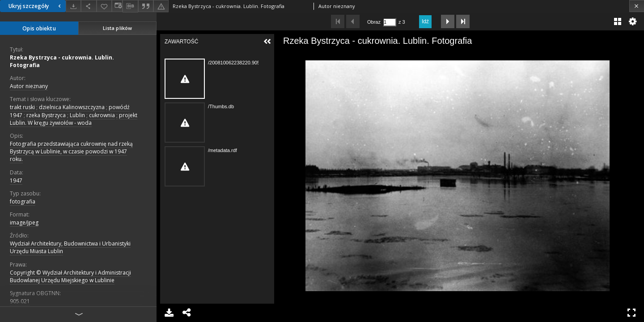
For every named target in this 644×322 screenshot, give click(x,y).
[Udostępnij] (89, 6)
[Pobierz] (73, 6)
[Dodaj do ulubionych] (104, 6)
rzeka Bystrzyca (46, 115)
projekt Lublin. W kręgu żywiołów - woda (74, 119)
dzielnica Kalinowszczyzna (72, 107)
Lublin (77, 115)
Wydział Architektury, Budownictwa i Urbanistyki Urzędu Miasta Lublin (70, 247)
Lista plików (117, 28)
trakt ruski (22, 107)
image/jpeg (24, 222)
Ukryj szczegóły (36, 6)
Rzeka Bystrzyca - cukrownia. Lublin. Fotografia (62, 61)
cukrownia (102, 115)
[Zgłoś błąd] (161, 6)
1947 (16, 180)
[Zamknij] (637, 6)
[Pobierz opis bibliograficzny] (130, 6)
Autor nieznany (29, 86)
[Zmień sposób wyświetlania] (117, 6)
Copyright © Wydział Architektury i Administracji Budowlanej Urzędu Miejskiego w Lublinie (70, 276)
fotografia (23, 201)
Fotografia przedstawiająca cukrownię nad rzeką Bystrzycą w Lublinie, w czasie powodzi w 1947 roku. (71, 151)
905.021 (20, 301)
